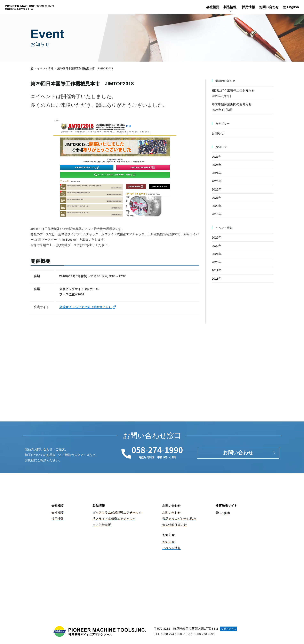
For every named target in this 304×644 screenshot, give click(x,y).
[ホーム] (32, 68)
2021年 (217, 198)
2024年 (217, 173)
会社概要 (213, 7)
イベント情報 (171, 548)
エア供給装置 (102, 525)
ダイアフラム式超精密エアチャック (117, 513)
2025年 (217, 165)
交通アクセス (229, 629)
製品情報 (230, 7)
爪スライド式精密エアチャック (114, 519)
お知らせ (218, 133)
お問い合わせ (269, 7)
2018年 (217, 278)
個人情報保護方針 (175, 525)
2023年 (217, 181)
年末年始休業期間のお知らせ (232, 104)
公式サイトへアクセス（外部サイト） (88, 307)
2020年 (217, 206)
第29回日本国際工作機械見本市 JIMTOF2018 (85, 68)
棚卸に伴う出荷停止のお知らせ (233, 90)
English (291, 7)
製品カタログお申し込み (179, 519)
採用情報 (248, 7)
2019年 (217, 214)
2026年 (217, 157)
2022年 (217, 189)
